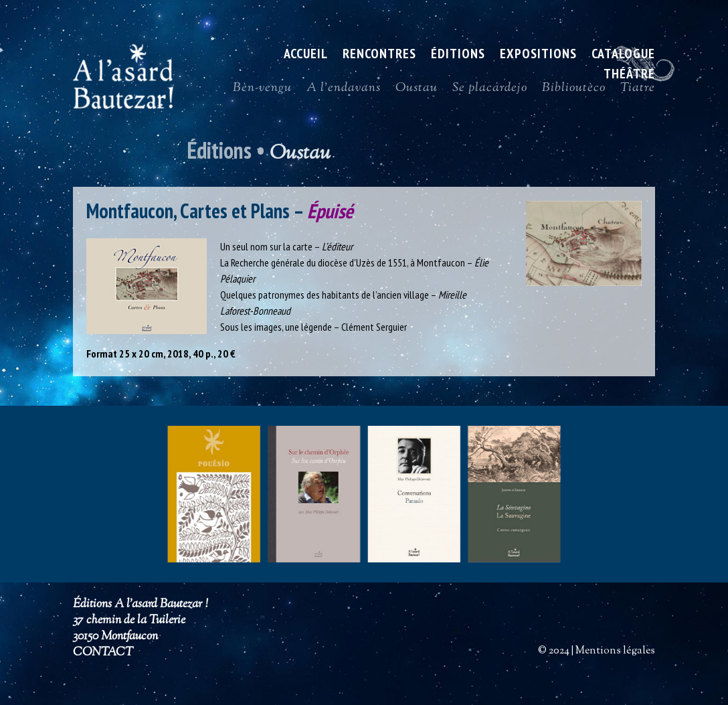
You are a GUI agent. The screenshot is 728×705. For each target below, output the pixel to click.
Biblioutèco (574, 91)
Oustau (417, 91)
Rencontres (379, 56)
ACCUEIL (306, 56)
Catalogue (623, 56)
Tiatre (638, 91)
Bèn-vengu (262, 91)
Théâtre (629, 76)
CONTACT (103, 653)
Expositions (538, 56)
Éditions (458, 56)
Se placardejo (490, 91)
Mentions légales (615, 651)
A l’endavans (344, 91)
